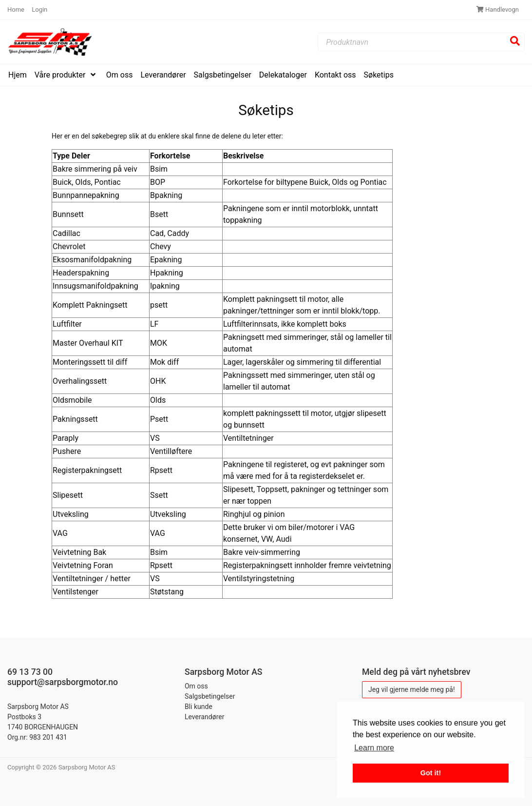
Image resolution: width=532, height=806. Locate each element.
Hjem (18, 75)
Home (17, 10)
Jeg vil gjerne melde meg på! (412, 689)
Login (39, 10)
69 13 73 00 (30, 672)
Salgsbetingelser (223, 75)
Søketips (379, 75)
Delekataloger (283, 75)
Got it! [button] (431, 773)
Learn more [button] (374, 748)
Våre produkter (61, 75)
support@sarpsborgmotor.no (63, 682)
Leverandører (163, 75)
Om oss (120, 75)
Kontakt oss (335, 75)
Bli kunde (199, 707)
